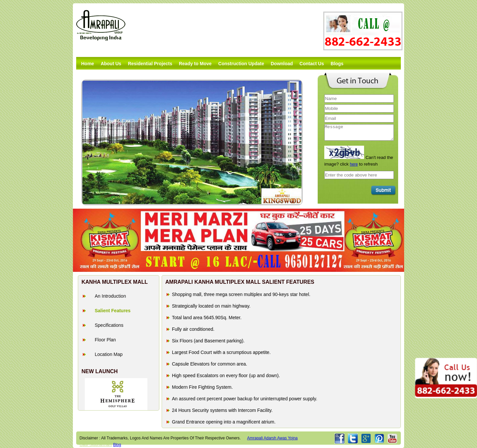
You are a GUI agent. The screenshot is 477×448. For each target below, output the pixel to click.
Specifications (109, 325)
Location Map (109, 354)
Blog (117, 445)
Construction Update (241, 64)
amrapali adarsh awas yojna (272, 438)
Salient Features (113, 311)
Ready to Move (195, 64)
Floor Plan (105, 340)
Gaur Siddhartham (96, 445)
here (354, 164)
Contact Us (312, 64)
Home (88, 64)
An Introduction (110, 296)
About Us (111, 64)
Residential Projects (150, 64)
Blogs (337, 64)
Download (282, 64)
